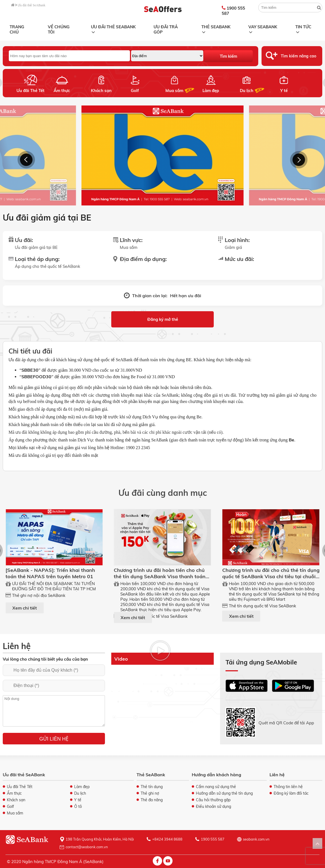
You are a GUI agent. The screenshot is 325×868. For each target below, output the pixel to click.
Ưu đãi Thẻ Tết (30, 91)
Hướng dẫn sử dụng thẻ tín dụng (224, 793)
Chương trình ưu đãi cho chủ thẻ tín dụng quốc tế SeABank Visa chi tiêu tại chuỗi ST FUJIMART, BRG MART (271, 576)
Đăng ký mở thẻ (163, 319)
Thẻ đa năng (152, 800)
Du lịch (247, 91)
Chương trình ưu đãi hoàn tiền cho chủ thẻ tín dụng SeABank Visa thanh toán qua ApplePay (160, 576)
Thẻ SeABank (216, 29)
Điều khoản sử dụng (213, 806)
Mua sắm (174, 91)
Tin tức (303, 29)
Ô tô (78, 806)
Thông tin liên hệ (288, 787)
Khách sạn (101, 91)
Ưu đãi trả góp (166, 29)
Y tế (284, 91)
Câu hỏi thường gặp (213, 800)
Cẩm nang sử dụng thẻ (216, 787)
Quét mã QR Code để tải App (286, 723)
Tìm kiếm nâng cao (298, 56)
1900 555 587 (233, 11)
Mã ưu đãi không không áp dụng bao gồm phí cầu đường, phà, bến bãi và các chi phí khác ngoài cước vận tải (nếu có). (116, 432)
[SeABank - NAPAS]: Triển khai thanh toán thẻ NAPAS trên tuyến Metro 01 (50, 573)
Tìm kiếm (228, 56)
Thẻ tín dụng (152, 787)
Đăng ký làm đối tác (291, 793)
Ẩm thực (62, 91)
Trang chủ (17, 29)
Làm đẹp (211, 91)
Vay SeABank (263, 29)
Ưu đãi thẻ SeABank (31, 5)
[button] (26, 160)
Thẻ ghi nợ (150, 793)
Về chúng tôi (59, 29)
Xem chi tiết (25, 608)
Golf (135, 91)
